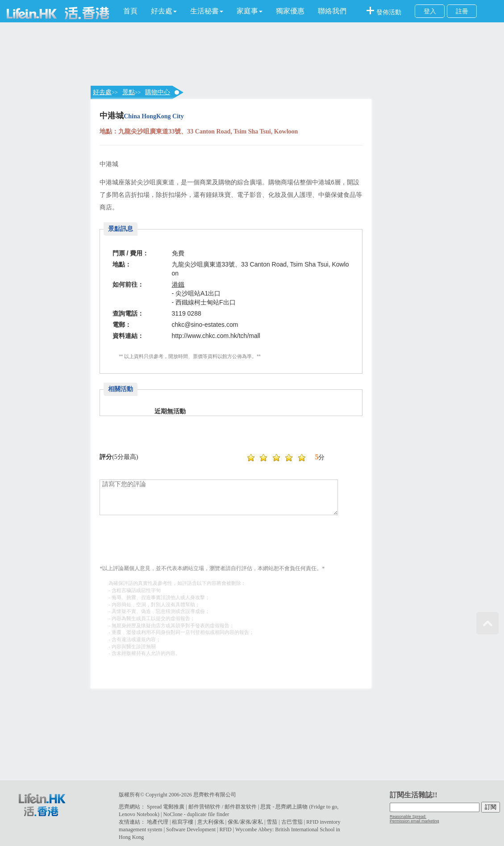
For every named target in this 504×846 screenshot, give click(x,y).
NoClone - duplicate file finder (196, 814)
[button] (164, 11)
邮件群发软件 (241, 807)
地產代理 (158, 822)
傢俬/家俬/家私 (245, 822)
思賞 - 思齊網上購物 (284, 807)
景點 (129, 92)
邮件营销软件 (204, 807)
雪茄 (272, 822)
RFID (225, 829)
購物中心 (158, 92)
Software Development (191, 829)
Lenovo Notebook (138, 814)
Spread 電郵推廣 (166, 807)
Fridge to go (324, 807)
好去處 (102, 92)
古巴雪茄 (292, 822)
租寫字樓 (183, 822)
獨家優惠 (290, 11)
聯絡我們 (332, 11)
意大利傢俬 (211, 822)
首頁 (130, 11)
